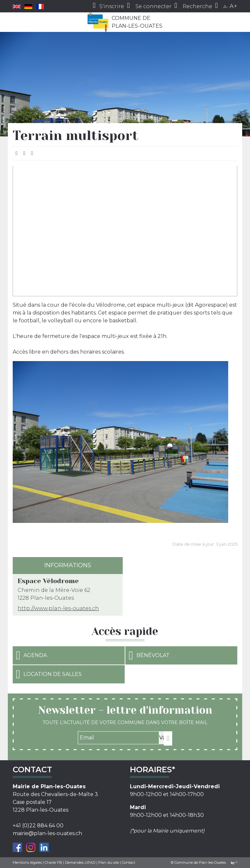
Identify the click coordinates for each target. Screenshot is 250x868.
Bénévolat (149, 655)
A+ (233, 6)
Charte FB (53, 862)
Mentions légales (27, 862)
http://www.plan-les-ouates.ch (58, 608)
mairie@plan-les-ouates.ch (47, 833)
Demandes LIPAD (80, 862)
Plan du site (109, 862)
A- (226, 7)
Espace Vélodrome (48, 581)
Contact (128, 862)
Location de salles (49, 674)
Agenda (31, 655)
